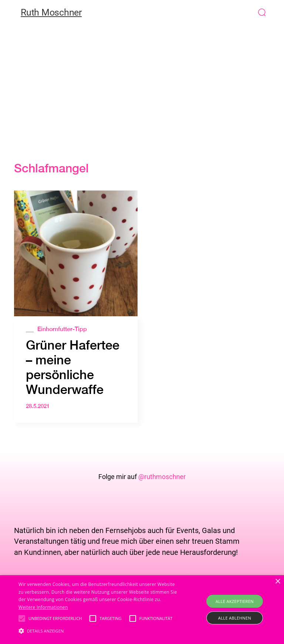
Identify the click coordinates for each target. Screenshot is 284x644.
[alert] (142, 610)
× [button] (278, 582)
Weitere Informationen (43, 607)
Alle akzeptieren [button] (235, 601)
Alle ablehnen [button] (235, 618)
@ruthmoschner (162, 477)
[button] (277, 12)
